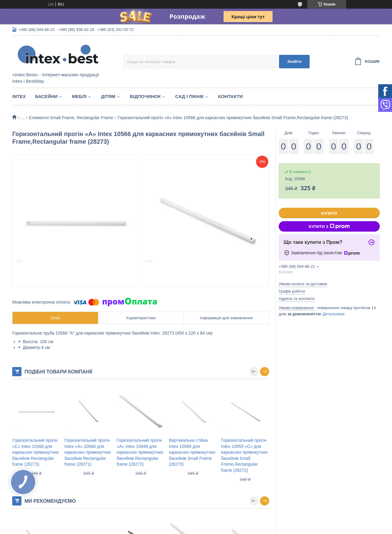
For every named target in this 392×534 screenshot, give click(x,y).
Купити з (329, 226)
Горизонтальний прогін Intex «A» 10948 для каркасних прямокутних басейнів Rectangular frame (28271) (88, 452)
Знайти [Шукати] (294, 61)
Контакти (230, 96)
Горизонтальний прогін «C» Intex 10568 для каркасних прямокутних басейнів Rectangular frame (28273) (36, 452)
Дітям (108, 96)
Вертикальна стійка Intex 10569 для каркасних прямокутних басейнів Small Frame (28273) (192, 452)
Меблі (79, 96)
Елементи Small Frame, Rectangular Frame (71, 118)
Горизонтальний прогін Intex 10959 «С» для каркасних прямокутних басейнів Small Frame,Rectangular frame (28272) (244, 455)
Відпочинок (145, 96)
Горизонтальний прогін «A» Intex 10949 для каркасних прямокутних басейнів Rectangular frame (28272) (140, 452)
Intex (19, 96)
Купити (329, 213)
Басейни (46, 96)
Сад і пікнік (189, 96)
